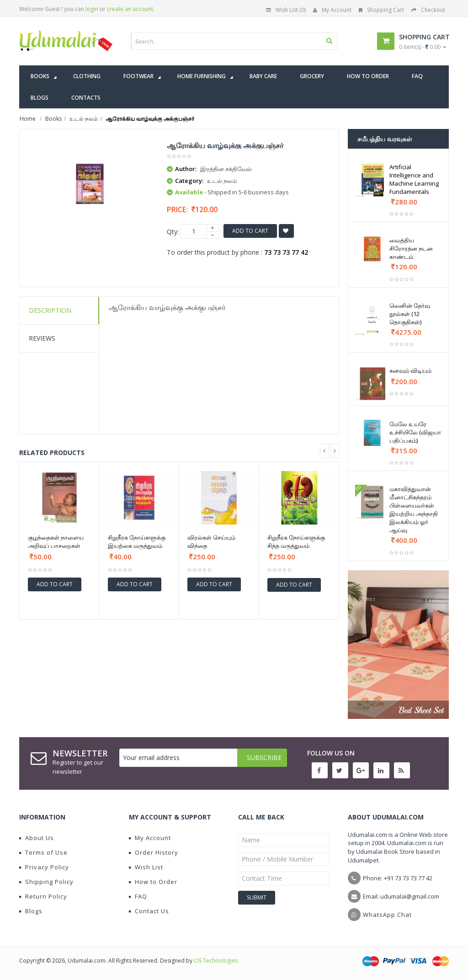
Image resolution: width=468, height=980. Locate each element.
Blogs (31, 911)
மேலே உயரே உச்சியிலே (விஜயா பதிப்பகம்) (415, 432)
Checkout (428, 10)
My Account (332, 10)
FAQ (138, 896)
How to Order (153, 882)
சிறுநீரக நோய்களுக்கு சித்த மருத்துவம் (296, 541)
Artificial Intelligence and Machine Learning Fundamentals (414, 179)
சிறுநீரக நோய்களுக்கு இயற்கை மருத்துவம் (137, 541)
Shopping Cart (381, 10)
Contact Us (149, 911)
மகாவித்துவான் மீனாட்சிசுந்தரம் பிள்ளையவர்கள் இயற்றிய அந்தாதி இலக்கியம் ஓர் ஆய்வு (414, 509)
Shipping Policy (46, 882)
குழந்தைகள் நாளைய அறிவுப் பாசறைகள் (56, 541)
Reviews (42, 338)
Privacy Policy (44, 867)
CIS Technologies (216, 961)
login (92, 9)
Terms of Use (43, 852)
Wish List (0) (286, 10)
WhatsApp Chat (387, 915)
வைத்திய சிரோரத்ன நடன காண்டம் (411, 248)
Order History (154, 852)
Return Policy (43, 896)
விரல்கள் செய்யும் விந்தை (211, 541)
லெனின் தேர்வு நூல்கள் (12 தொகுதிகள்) (410, 314)
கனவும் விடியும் (410, 370)
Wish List (146, 867)
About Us (37, 838)
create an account (130, 9)
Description (50, 310)
